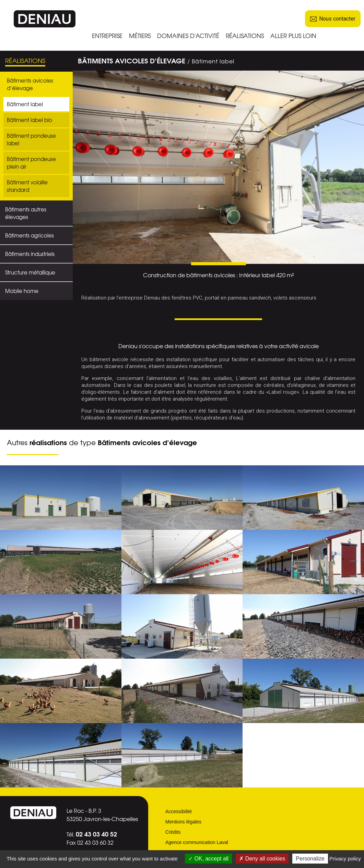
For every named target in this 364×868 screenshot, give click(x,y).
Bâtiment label (25, 104)
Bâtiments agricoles (30, 235)
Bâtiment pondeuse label (31, 139)
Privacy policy (345, 859)
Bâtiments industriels (30, 254)
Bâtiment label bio (30, 120)
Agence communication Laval (197, 842)
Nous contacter (333, 19)
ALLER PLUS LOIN (293, 35)
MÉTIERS (140, 35)
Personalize (310, 859)
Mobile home (22, 291)
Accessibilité (179, 811)
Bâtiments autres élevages (26, 213)
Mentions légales (183, 822)
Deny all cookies (262, 859)
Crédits (173, 832)
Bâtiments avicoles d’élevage (30, 84)
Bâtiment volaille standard (27, 186)
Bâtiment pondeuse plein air (31, 163)
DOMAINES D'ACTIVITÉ (188, 35)
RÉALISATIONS (245, 35)
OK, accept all (208, 859)
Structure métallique (30, 272)
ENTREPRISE (107, 35)
